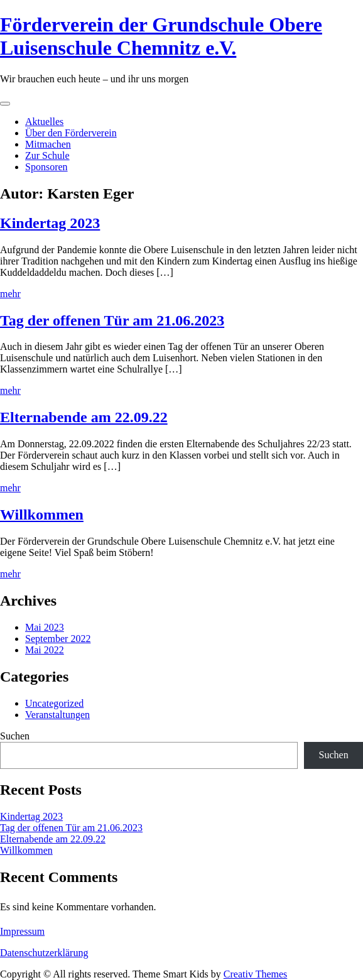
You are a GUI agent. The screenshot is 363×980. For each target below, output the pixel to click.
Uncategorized (54, 703)
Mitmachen (48, 144)
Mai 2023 (45, 627)
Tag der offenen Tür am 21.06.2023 (112, 320)
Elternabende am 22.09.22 (84, 417)
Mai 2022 (45, 650)
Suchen (15, 736)
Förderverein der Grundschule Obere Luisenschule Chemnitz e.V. (161, 36)
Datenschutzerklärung (44, 953)
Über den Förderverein (71, 133)
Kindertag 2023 (50, 223)
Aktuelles (44, 122)
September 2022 (58, 639)
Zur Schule (47, 155)
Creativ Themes (255, 974)
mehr (10, 294)
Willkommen (42, 514)
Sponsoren (46, 167)
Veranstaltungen (57, 715)
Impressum (22, 931)
